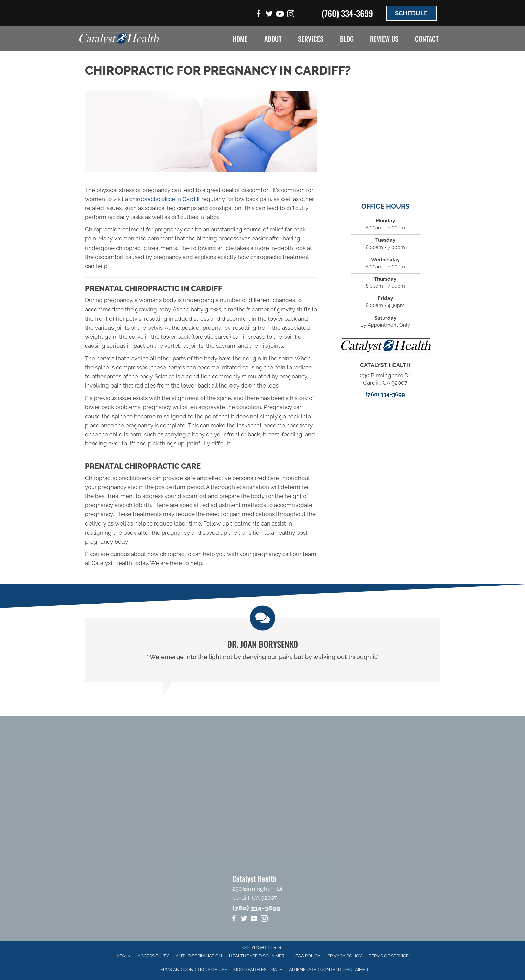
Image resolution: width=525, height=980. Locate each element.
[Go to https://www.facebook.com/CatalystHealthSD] (258, 15)
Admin (124, 956)
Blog (347, 39)
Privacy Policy (345, 956)
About (273, 39)
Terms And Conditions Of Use (192, 969)
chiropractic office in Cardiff (165, 199)
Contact (427, 39)
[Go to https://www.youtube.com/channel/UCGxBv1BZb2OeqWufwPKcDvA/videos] (280, 15)
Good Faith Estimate (258, 969)
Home (240, 39)
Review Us (384, 39)
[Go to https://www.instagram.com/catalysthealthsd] (291, 15)
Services (311, 39)
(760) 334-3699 (347, 13)
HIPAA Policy (306, 956)
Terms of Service (389, 956)
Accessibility (153, 956)
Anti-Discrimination (199, 956)
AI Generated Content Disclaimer (328, 969)
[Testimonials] (262, 650)
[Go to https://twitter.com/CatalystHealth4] (269, 15)
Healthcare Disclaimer (257, 956)
